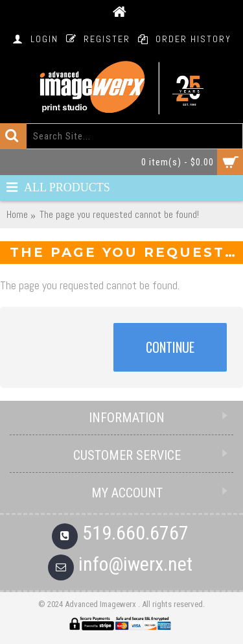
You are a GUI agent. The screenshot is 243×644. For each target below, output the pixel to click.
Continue (170, 347)
